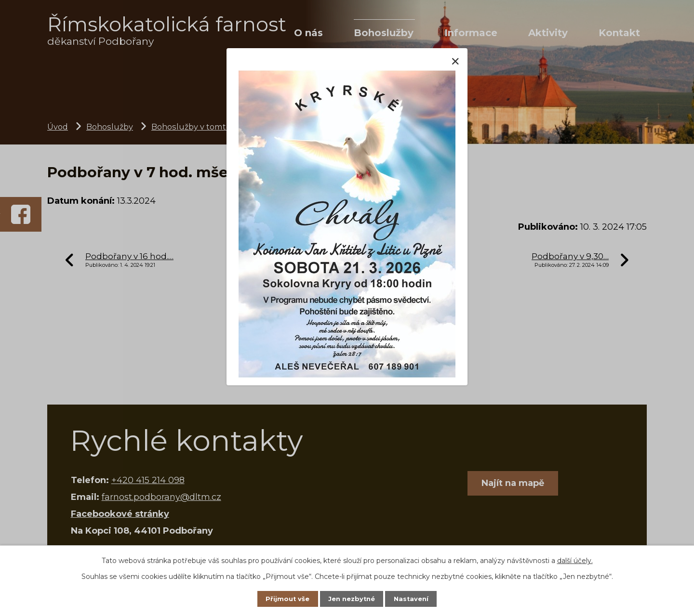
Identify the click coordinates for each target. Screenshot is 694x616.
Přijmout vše (283, 598)
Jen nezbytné (352, 598)
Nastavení (415, 598)
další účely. (575, 559)
